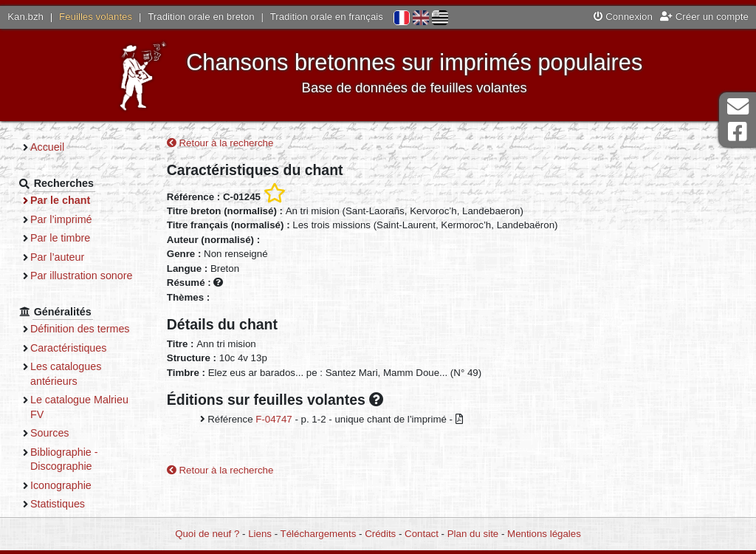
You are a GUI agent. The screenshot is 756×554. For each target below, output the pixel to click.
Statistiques (58, 504)
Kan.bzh (25, 17)
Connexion (623, 17)
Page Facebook (738, 132)
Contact (422, 534)
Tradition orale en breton (201, 17)
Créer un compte (704, 17)
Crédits (380, 534)
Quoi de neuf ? (207, 534)
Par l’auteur (57, 257)
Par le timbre (60, 238)
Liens (260, 534)
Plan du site (473, 534)
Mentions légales (544, 534)
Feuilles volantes (96, 17)
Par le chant (60, 200)
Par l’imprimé (61, 219)
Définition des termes (80, 329)
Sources (50, 433)
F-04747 (274, 419)
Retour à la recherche (220, 143)
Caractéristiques (69, 348)
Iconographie (61, 485)
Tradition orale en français (327, 17)
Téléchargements (319, 534)
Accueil (47, 147)
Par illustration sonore (82, 276)
